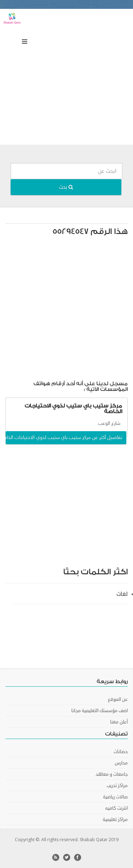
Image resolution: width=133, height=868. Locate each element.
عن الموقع (118, 699)
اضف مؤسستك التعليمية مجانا (99, 711)
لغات (122, 594)
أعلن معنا (119, 722)
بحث (66, 187)
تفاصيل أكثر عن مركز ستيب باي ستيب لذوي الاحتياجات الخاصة (64, 438)
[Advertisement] (66, 79)
